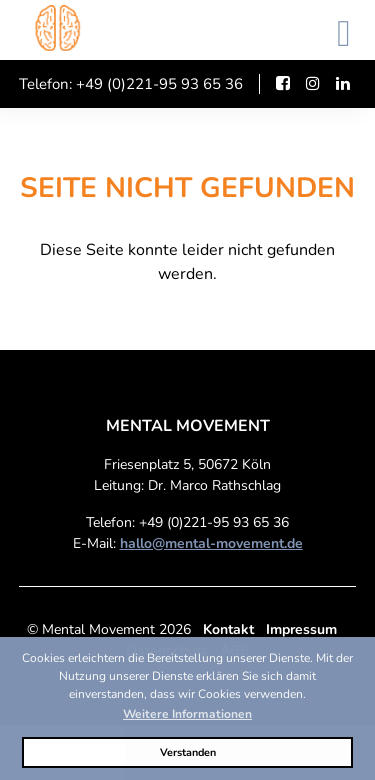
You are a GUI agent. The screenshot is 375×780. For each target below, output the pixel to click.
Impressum (301, 629)
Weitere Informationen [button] (187, 714)
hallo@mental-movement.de (211, 543)
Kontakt (228, 629)
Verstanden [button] (188, 752)
